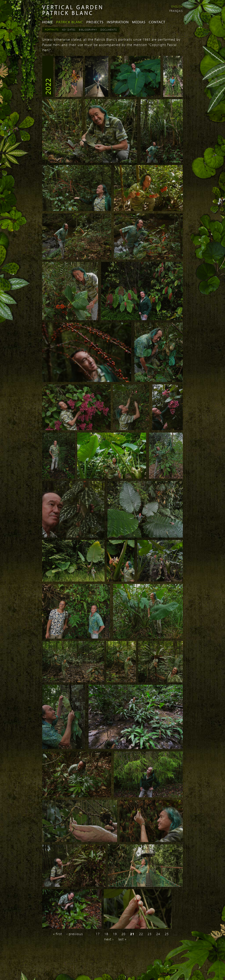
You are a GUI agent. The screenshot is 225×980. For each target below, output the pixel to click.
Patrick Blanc (70, 22)
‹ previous (75, 934)
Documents (109, 30)
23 (150, 934)
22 (141, 934)
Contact (157, 22)
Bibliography (88, 30)
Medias (139, 22)
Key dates (69, 30)
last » (122, 939)
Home (48, 22)
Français (176, 11)
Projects (95, 22)
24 (158, 934)
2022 (48, 86)
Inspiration (118, 22)
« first (58, 934)
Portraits (52, 30)
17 (98, 934)
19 (115, 934)
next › (109, 939)
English (177, 6)
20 (123, 934)
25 (167, 934)
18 (106, 934)
